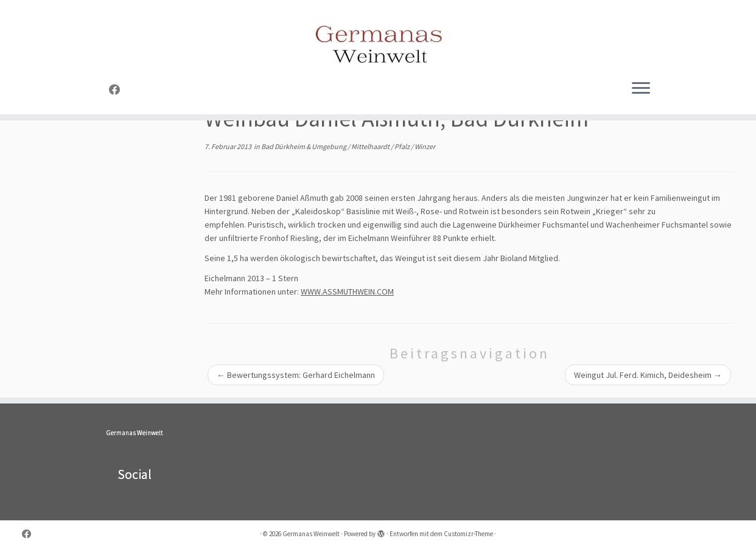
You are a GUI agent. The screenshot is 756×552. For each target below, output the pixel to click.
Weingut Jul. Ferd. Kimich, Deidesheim (648, 375)
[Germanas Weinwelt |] (378, 37)
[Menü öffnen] (641, 89)
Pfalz (403, 146)
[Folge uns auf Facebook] (118, 90)
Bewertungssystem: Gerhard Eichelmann (296, 375)
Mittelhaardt (371, 146)
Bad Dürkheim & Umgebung (304, 146)
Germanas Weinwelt (135, 433)
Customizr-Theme (468, 534)
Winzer (425, 146)
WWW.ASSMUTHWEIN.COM (347, 292)
